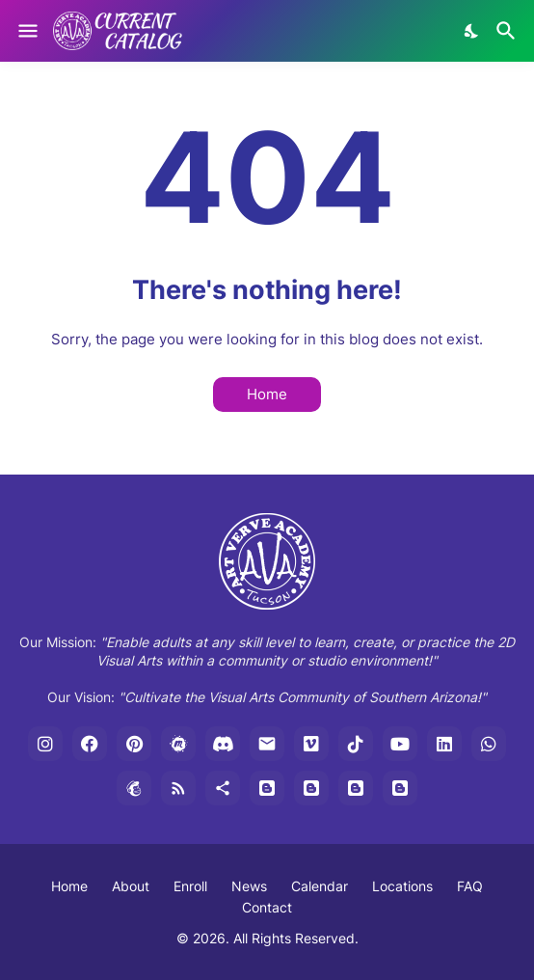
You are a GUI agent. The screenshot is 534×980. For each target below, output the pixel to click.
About (131, 886)
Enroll (190, 886)
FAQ (470, 886)
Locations (402, 886)
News (249, 886)
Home (267, 394)
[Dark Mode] (472, 31)
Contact (267, 907)
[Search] (508, 31)
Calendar (320, 886)
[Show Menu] (27, 31)
